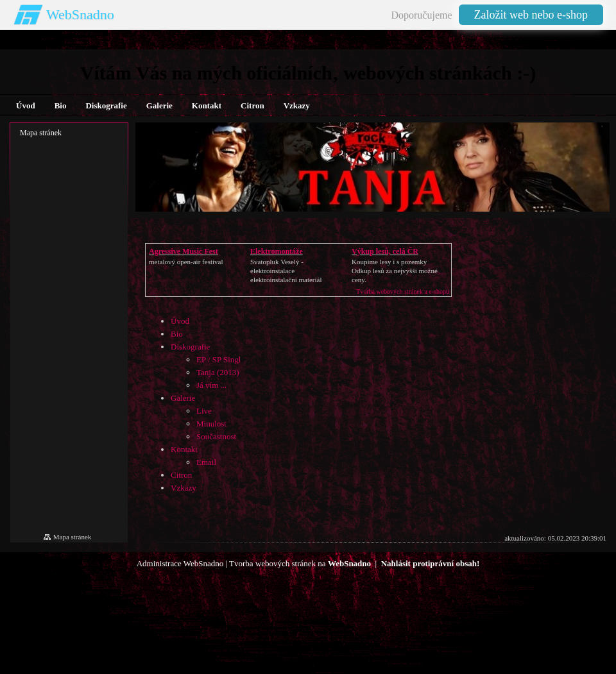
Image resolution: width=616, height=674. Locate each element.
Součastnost (216, 436)
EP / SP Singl (218, 359)
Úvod (180, 321)
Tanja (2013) (218, 372)
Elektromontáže (277, 251)
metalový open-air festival (186, 262)
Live (204, 411)
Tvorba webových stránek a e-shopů (403, 291)
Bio (177, 334)
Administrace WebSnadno (180, 563)
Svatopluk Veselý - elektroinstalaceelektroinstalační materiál (286, 271)
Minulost (211, 424)
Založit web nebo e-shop (531, 15)
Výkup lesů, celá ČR (385, 251)
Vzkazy (184, 488)
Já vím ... (211, 385)
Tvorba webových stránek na (300, 563)
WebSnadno (80, 14)
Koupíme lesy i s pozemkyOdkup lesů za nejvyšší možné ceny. (395, 271)
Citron (181, 475)
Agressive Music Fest (184, 251)
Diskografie (190, 347)
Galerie (183, 398)
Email (206, 462)
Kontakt (184, 449)
